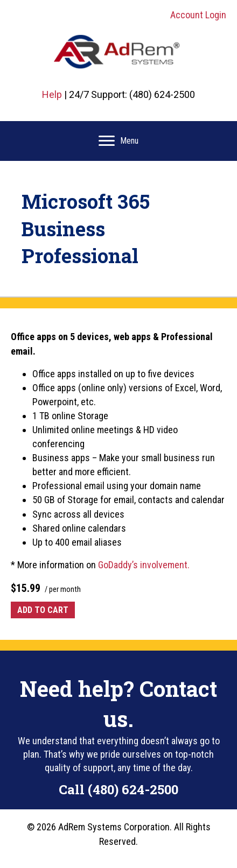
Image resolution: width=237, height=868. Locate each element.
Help (52, 94)
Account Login (198, 15)
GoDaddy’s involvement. (144, 565)
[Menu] (119, 141)
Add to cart (43, 610)
